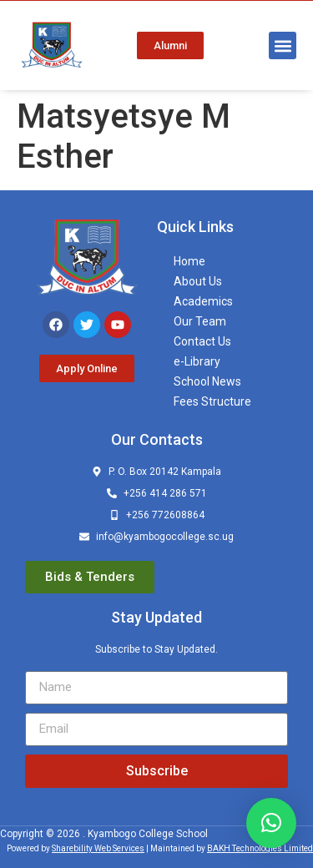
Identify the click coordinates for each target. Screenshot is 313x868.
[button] (283, 45)
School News (207, 381)
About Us (198, 281)
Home (189, 261)
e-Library (197, 361)
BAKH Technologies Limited (260, 848)
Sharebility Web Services (98, 848)
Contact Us (202, 341)
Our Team (200, 321)
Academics (203, 301)
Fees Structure (212, 401)
